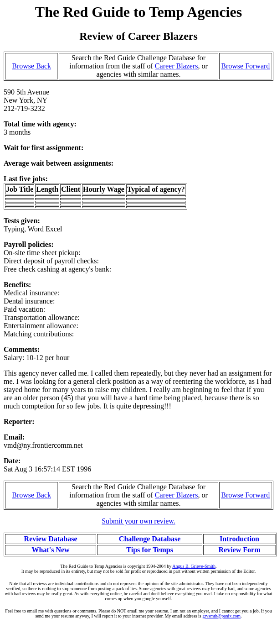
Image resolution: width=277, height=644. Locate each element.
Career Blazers (177, 66)
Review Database (51, 539)
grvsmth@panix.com (221, 616)
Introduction (239, 539)
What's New (50, 550)
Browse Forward (245, 66)
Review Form (240, 550)
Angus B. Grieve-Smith (194, 566)
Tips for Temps (150, 550)
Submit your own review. (138, 521)
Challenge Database (150, 539)
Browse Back (31, 66)
